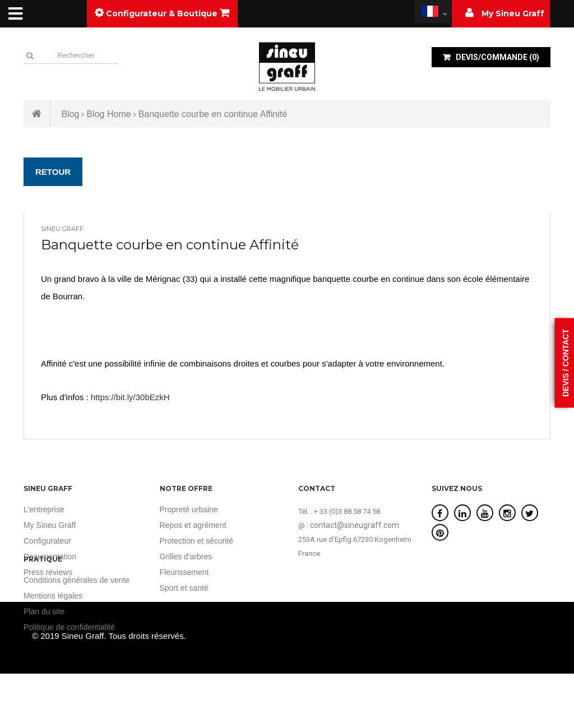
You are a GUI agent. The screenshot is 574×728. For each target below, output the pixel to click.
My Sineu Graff (50, 525)
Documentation (50, 557)
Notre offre (186, 488)
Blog (70, 114)
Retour (53, 172)
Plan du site (452, 611)
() (497, 57)
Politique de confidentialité (477, 627)
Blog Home (108, 114)
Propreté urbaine (189, 509)
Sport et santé (184, 588)
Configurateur (47, 541)
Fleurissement (184, 572)
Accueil (37, 114)
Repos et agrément (193, 525)
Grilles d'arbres (186, 557)
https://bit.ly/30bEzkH (130, 397)
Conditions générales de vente (485, 580)
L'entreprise (44, 509)
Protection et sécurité (197, 541)
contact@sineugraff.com (355, 525)
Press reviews (48, 572)
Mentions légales (461, 596)
